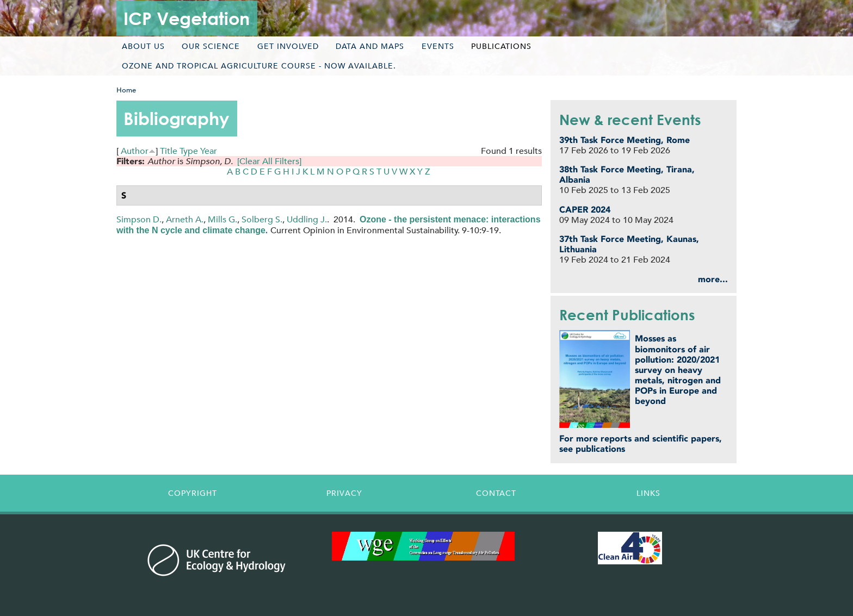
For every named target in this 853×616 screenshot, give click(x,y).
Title (169, 151)
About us (143, 46)
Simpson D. (139, 219)
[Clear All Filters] (269, 161)
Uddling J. (307, 219)
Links (648, 493)
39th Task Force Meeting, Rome (625, 140)
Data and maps (370, 46)
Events (438, 46)
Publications (501, 46)
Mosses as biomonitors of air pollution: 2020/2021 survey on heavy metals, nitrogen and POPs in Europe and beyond (678, 370)
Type (189, 151)
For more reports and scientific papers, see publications (641, 444)
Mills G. (222, 219)
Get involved (288, 46)
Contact (496, 493)
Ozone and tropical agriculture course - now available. (259, 66)
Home (126, 90)
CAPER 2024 (585, 210)
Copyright (193, 493)
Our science (211, 46)
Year (209, 151)
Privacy (344, 493)
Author (135, 151)
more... (713, 279)
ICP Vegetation (187, 18)
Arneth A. (185, 219)
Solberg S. (262, 219)
